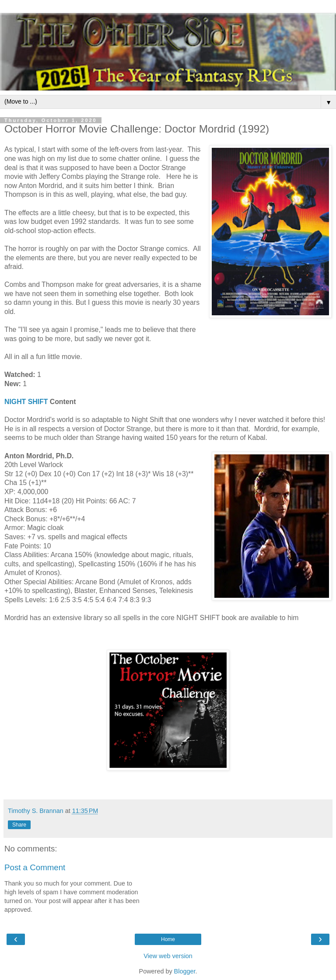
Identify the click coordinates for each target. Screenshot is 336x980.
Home (168, 939)
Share (19, 825)
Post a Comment (35, 867)
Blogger (185, 971)
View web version (168, 956)
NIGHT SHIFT (26, 402)
